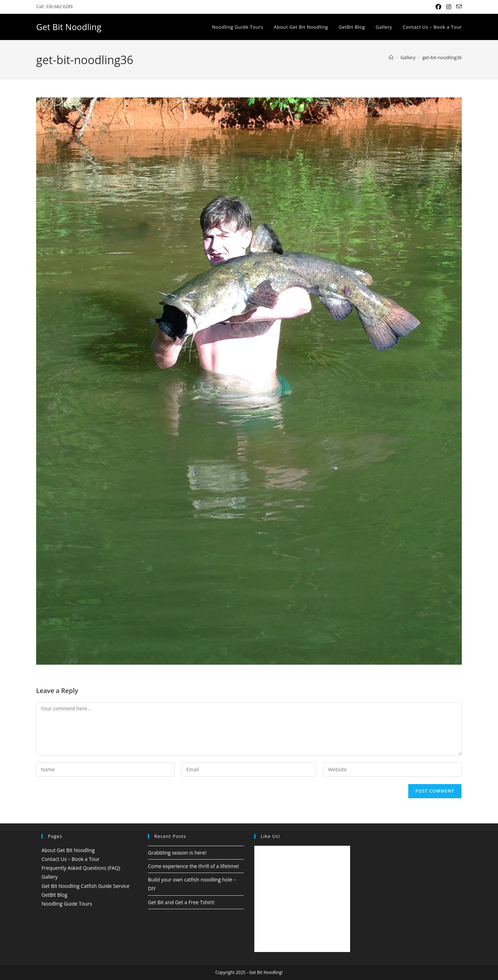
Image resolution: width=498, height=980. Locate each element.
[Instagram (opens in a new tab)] (449, 7)
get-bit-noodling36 (442, 57)
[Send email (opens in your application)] (458, 7)
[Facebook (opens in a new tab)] (438, 7)
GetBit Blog (54, 895)
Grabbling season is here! (177, 853)
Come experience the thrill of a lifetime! (193, 866)
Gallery (50, 877)
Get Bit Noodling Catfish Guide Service (85, 886)
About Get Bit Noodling (68, 850)
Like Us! (270, 836)
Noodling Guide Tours (67, 904)
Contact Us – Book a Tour (71, 859)
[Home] (391, 57)
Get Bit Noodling (69, 27)
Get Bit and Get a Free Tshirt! (181, 902)
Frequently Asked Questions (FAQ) (81, 868)
